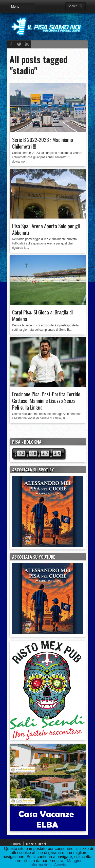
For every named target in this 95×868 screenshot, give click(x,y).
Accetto (61, 865)
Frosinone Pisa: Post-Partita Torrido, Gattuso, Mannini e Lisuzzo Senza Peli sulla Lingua (47, 401)
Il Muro (15, 844)
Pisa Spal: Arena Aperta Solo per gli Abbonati (46, 229)
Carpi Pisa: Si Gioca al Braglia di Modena (42, 315)
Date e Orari (36, 844)
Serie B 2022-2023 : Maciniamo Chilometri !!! (43, 143)
